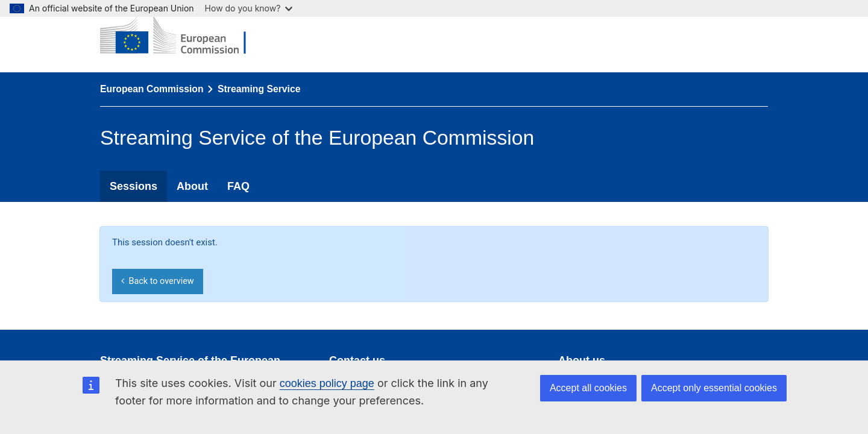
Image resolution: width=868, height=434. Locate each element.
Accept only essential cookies (714, 388)
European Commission (152, 89)
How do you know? (249, 8)
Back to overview (157, 281)
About (192, 186)
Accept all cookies (588, 388)
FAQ (238, 186)
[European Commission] (182, 36)
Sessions (134, 186)
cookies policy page (327, 383)
